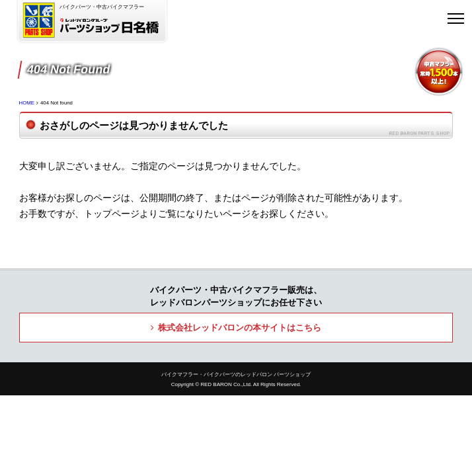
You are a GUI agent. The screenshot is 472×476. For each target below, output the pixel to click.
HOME (27, 103)
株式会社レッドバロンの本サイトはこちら (240, 328)
